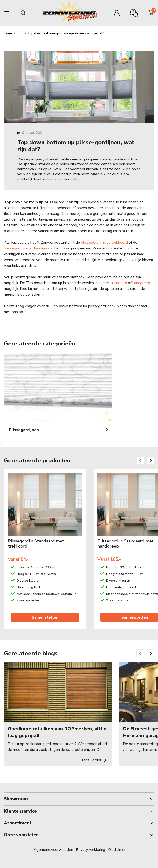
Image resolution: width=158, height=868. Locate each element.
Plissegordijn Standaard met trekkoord (36, 544)
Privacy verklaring (91, 850)
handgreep (141, 283)
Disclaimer (117, 850)
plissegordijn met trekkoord (104, 243)
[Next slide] (150, 460)
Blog (20, 33)
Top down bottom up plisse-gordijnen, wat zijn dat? (66, 33)
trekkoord (119, 283)
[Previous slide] (140, 460)
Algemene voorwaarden (53, 850)
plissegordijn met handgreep (28, 248)
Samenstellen (45, 617)
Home (9, 33)
